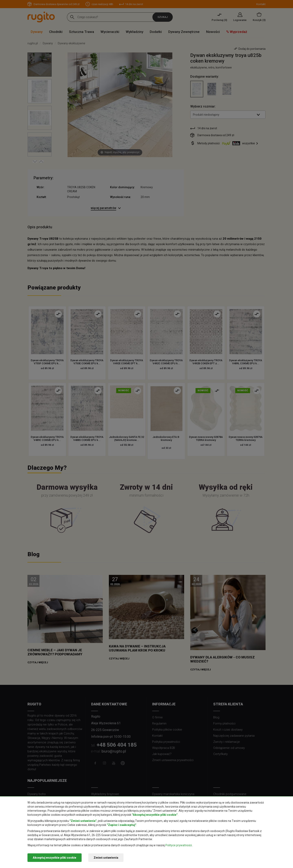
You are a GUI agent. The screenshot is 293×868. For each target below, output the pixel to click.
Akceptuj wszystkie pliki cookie (55, 858)
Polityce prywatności (179, 845)
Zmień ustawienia (106, 858)
